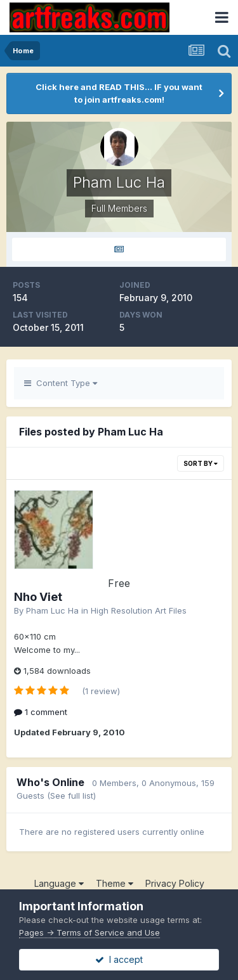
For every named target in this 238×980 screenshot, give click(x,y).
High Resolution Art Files (139, 610)
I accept (119, 959)
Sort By (201, 463)
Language (59, 883)
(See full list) (71, 796)
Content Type (61, 383)
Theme (115, 883)
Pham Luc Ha (52, 610)
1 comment (41, 712)
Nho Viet (38, 597)
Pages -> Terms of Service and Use (89, 932)
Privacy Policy (175, 883)
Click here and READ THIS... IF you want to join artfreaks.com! (119, 93)
